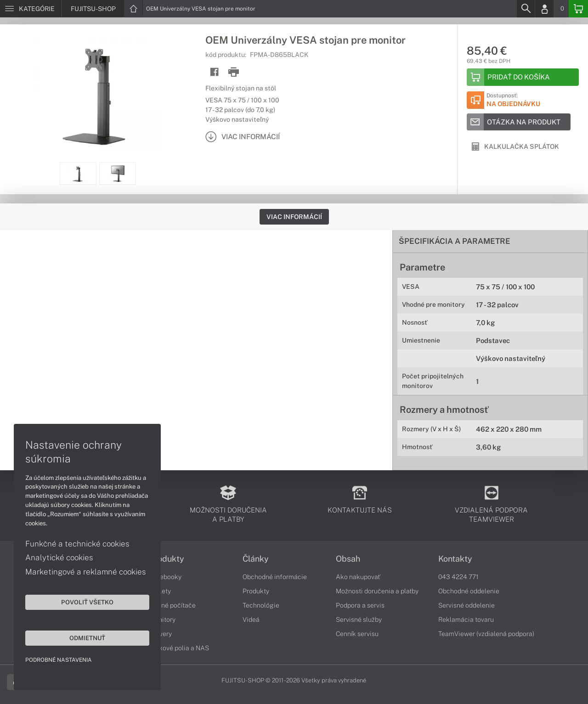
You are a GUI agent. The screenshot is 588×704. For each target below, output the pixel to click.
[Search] (526, 9)
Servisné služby (359, 620)
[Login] (544, 9)
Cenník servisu (357, 634)
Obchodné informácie (275, 577)
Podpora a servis (360, 605)
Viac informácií (294, 217)
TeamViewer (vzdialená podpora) (486, 634)
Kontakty (455, 559)
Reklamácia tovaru (466, 620)
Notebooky (165, 577)
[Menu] (31, 9)
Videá (251, 620)
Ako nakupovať (358, 577)
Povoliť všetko (87, 602)
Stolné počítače (172, 605)
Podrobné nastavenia (59, 660)
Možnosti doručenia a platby (377, 591)
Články (256, 559)
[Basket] (578, 9)
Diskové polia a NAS (179, 648)
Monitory (162, 620)
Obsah (348, 559)
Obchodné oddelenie (469, 591)
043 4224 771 (458, 577)
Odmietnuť (87, 638)
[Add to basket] (523, 77)
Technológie (261, 605)
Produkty (167, 559)
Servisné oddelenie (466, 605)
